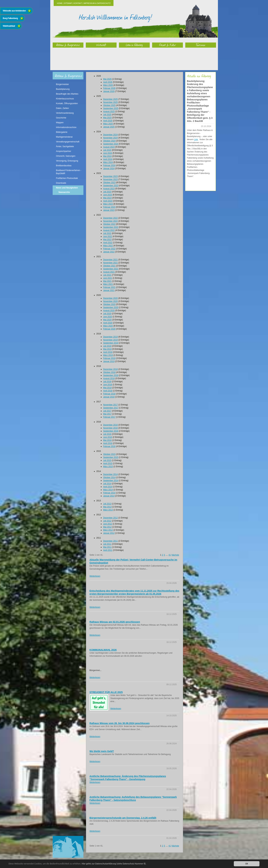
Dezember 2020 (110, 298)
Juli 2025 (107, 115)
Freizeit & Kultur (167, 45)
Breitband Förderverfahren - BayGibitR (69, 172)
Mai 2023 (107, 198)
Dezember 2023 (110, 176)
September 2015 (111, 457)
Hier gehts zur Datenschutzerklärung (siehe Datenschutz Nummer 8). (114, 864)
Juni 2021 (108, 278)
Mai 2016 (107, 440)
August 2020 (109, 310)
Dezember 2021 (110, 260)
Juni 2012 (108, 524)
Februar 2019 (109, 358)
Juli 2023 (107, 192)
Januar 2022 (109, 252)
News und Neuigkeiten (67, 188)
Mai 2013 (107, 507)
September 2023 (111, 186)
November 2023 (110, 179)
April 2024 (108, 159)
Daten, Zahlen (62, 108)
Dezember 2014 (110, 474)
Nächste (175, 555)
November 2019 (110, 340)
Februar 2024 (109, 165)
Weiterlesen (95, 576)
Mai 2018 (107, 388)
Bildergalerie (62, 132)
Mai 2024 (107, 156)
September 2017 (111, 408)
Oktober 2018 (109, 372)
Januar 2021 (109, 290)
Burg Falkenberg (10, 18)
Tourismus (201, 45)
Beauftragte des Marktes (67, 94)
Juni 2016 (108, 437)
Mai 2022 (107, 239)
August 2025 (109, 111)
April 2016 (108, 443)
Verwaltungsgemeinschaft (68, 142)
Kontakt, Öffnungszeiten (67, 103)
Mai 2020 (107, 320)
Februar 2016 (109, 446)
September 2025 (111, 108)
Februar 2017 (109, 417)
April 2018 (108, 391)
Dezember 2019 (110, 337)
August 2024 (109, 147)
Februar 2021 (109, 287)
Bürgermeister (62, 84)
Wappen (60, 123)
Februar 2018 (109, 394)
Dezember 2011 (110, 541)
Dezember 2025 (110, 99)
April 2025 (108, 121)
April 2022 (108, 243)
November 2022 (110, 221)
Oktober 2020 (109, 304)
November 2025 (110, 102)
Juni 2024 (108, 153)
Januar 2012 (109, 533)
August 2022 (109, 230)
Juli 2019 (107, 346)
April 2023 (108, 201)
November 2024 (110, 138)
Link (196, 139)
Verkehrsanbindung (65, 113)
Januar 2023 (109, 210)
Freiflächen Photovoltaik (67, 178)
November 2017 (110, 405)
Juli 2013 (107, 504)
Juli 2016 (107, 434)
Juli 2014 (107, 484)
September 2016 (111, 431)
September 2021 (111, 269)
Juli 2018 (107, 382)
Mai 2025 (107, 118)
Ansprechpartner (64, 151)
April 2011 (108, 550)
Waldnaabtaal (9, 26)
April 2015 (108, 463)
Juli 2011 (107, 544)
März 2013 (108, 510)
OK (247, 864)
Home (60, 3)
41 (170, 555)
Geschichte (61, 118)
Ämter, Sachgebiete (65, 146)
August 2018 (109, 378)
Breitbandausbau (64, 166)
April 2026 (108, 82)
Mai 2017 (107, 414)
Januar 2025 (109, 127)
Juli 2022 (107, 233)
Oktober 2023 (109, 182)
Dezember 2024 (110, 135)
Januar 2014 (109, 496)
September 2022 (111, 227)
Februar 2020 (109, 329)
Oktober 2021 (109, 266)
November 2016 (110, 428)
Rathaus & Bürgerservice (68, 45)
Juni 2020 (108, 317)
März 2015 (108, 467)
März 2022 (108, 246)
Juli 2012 (107, 521)
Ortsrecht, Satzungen (66, 156)
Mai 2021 (107, 281)
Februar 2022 (109, 249)
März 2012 (108, 530)
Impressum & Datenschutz (97, 3)
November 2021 (110, 263)
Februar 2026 (109, 88)
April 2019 (108, 352)
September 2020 (111, 307)
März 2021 (108, 284)
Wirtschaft (101, 45)
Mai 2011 (107, 547)
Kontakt (78, 3)
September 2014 (111, 481)
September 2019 (111, 343)
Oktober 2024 (109, 141)
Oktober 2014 (109, 477)
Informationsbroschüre (66, 127)
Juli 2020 (107, 314)
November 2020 (110, 301)
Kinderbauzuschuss (65, 99)
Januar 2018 (109, 397)
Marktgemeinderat (64, 137)
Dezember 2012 (110, 518)
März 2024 (108, 162)
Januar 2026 (109, 91)
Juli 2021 (107, 275)
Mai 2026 (107, 79)
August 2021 (109, 272)
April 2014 (108, 487)
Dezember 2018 (110, 369)
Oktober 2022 (109, 224)
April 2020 (108, 323)
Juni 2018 (108, 385)
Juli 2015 (107, 460)
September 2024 (111, 144)
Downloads (61, 183)
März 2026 (108, 85)
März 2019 (108, 355)
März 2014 (108, 490)
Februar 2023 (109, 207)
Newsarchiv (64, 192)
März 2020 (108, 326)
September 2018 (111, 375)
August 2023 (109, 189)
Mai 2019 (107, 349)
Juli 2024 (107, 150)
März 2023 (108, 204)
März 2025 (108, 124)
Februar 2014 (109, 493)
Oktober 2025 (109, 105)
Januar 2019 (109, 361)
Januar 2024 (109, 168)
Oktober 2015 (109, 454)
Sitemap (68, 3)
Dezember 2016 (110, 425)
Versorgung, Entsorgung (67, 161)
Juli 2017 (107, 411)
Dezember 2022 (110, 218)
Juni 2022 (108, 236)
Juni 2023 (108, 195)
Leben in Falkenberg (134, 45)
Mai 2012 (107, 527)
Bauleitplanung (63, 89)
